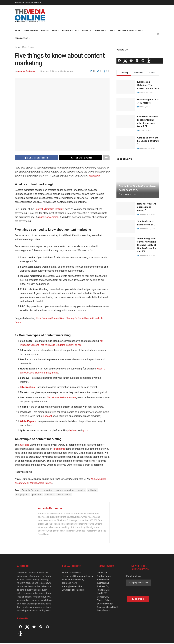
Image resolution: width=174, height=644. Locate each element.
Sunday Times (104, 577)
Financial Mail (103, 591)
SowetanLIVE (103, 580)
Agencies (99, 31)
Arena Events (103, 611)
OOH (111, 31)
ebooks (81, 491)
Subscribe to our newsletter (28, 3)
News (44, 31)
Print (54, 31)
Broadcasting (70, 31)
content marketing (65, 491)
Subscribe (138, 600)
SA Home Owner (105, 604)
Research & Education (130, 31)
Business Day (103, 587)
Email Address (134, 577)
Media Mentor (28, 47)
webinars (50, 495)
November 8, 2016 (48, 71)
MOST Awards (31, 31)
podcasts (37, 495)
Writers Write (64, 495)
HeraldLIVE (102, 594)
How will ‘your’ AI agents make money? (147, 207)
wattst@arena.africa (72, 587)
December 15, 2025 (146, 256)
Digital (86, 31)
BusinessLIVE (103, 584)
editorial (92, 491)
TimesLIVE (102, 574)
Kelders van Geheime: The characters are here (148, 85)
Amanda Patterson (26, 71)
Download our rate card (73, 591)
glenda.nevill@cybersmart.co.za (77, 577)
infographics (23, 495)
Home (18, 31)
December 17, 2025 (128, 194)
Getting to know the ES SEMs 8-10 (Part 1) (148, 141)
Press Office (21, 38)
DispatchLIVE (103, 598)
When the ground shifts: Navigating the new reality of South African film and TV (147, 245)
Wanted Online (104, 601)
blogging (48, 491)
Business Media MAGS (108, 608)
